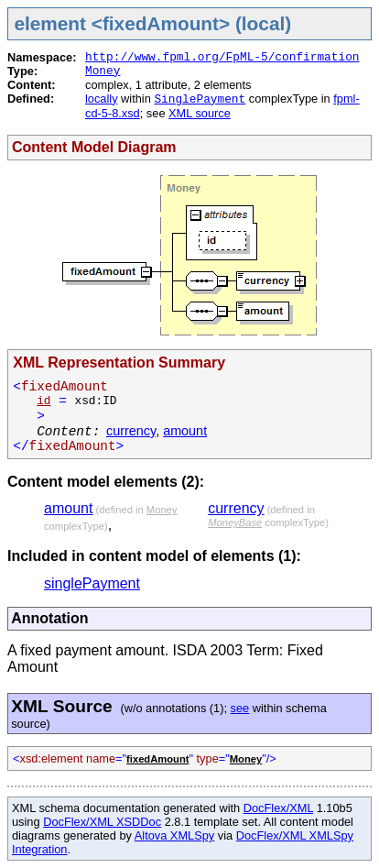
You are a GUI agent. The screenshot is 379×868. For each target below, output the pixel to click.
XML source (200, 113)
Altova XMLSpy (175, 835)
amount (185, 431)
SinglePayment (200, 99)
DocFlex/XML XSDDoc (102, 822)
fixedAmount (157, 759)
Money (103, 71)
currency (131, 431)
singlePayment (92, 583)
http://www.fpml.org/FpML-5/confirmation (222, 57)
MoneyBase (235, 522)
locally (102, 99)
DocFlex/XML (278, 808)
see (240, 708)
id (43, 401)
